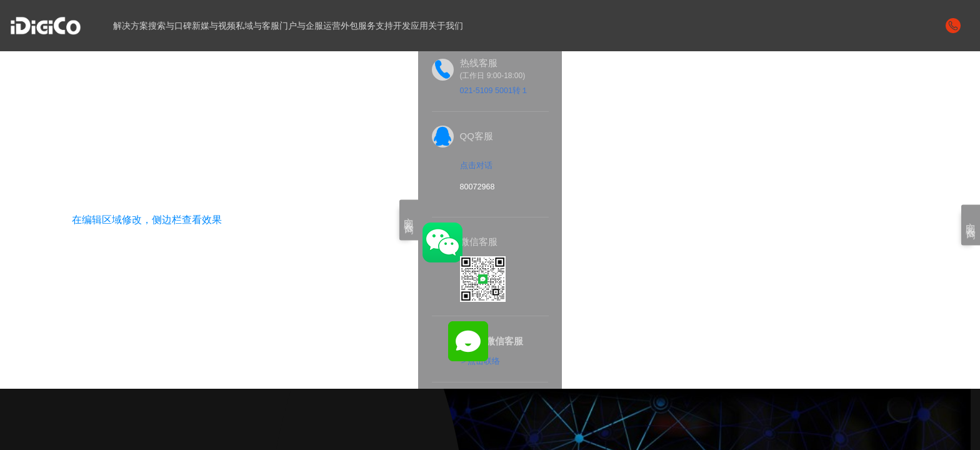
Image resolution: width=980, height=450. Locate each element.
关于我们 (469, 25)
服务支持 (394, 25)
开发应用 (432, 25)
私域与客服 (268, 25)
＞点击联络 (480, 362)
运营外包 (357, 25)
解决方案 (132, 25)
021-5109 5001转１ (495, 90)
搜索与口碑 (174, 25)
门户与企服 (315, 25)
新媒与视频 (221, 25)
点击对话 (476, 166)
